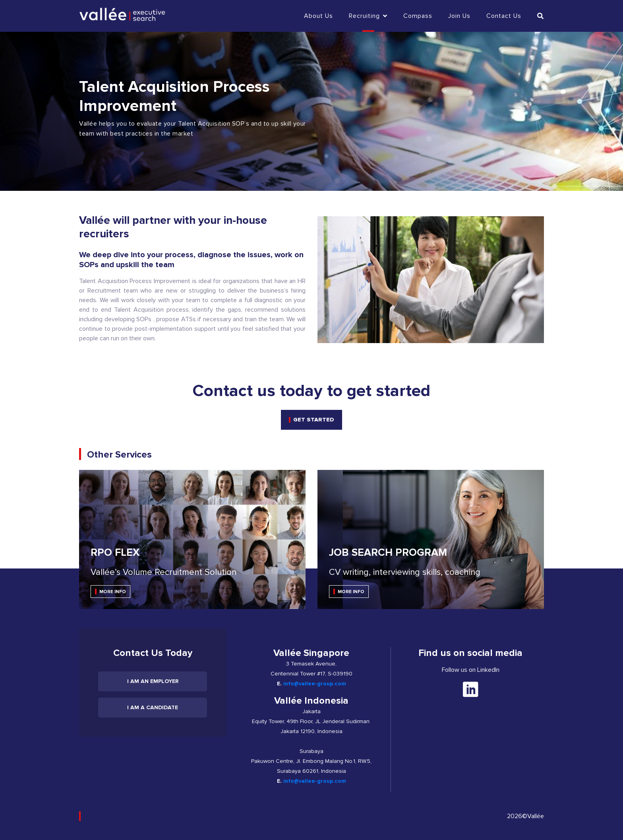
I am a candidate (153, 707)
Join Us (459, 16)
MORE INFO (113, 592)
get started (314, 420)
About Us (318, 16)
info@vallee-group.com (315, 684)
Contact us (504, 16)
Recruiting (368, 16)
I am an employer (153, 681)
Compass (418, 16)
